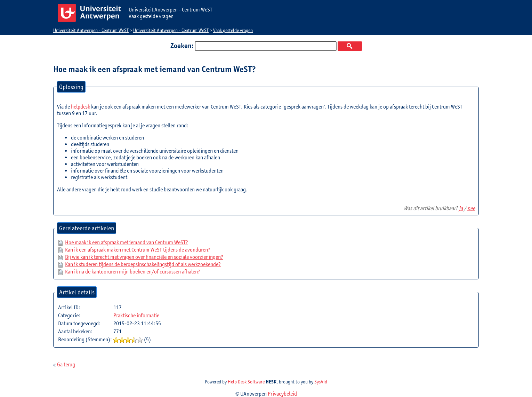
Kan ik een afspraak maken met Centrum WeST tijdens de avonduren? (138, 250)
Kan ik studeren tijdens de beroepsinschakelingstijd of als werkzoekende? (143, 264)
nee (471, 208)
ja (461, 208)
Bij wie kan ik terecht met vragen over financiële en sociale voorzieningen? (144, 257)
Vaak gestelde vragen (233, 30)
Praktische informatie (136, 315)
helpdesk (81, 107)
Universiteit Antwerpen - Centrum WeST (91, 30)
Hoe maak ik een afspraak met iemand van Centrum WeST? (127, 242)
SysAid (321, 382)
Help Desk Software (246, 382)
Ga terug (66, 364)
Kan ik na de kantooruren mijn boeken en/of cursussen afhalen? (133, 272)
